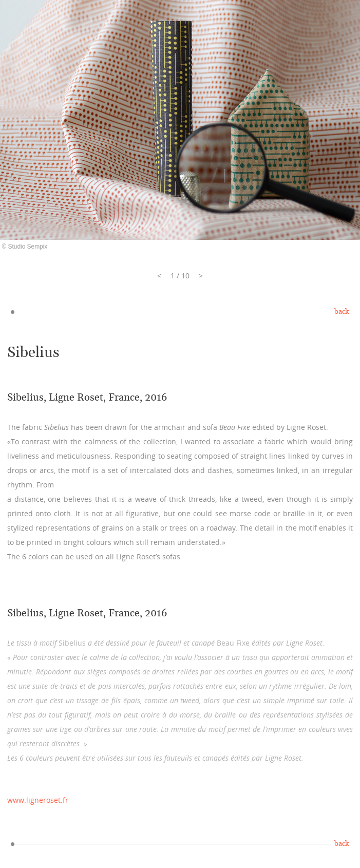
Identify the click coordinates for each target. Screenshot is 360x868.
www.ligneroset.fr (38, 800)
